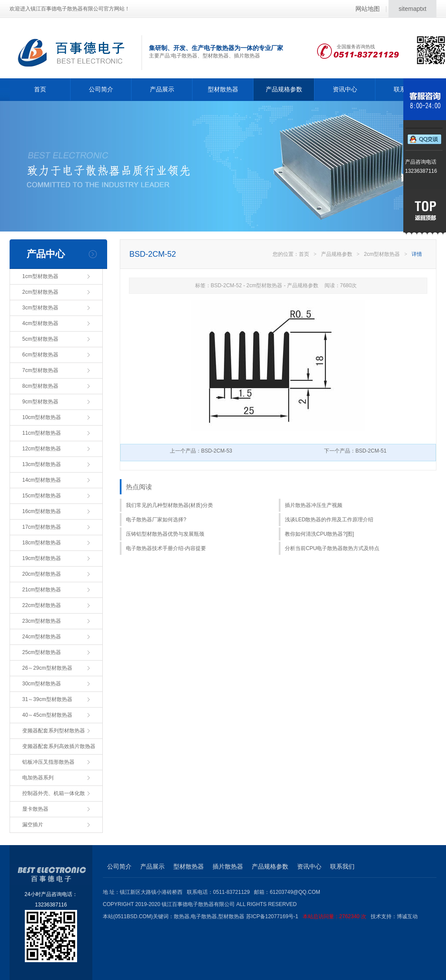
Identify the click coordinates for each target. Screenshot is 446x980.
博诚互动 (407, 916)
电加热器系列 (38, 778)
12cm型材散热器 (42, 449)
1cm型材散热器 (40, 276)
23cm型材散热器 (42, 621)
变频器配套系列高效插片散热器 (59, 746)
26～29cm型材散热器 (47, 668)
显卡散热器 (35, 809)
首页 (40, 89)
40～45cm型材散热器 (47, 715)
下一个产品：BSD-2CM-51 (355, 451)
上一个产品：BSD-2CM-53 (201, 451)
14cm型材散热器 (42, 480)
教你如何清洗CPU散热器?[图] (319, 534)
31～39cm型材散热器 (47, 699)
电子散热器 (204, 916)
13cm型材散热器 (42, 464)
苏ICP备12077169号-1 (308, 916)
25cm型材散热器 (42, 652)
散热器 (182, 916)
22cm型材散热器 (42, 605)
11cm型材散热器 (42, 433)
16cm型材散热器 (42, 511)
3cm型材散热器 (40, 308)
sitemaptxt (412, 9)
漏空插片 (33, 825)
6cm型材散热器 (40, 355)
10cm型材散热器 (42, 417)
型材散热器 (223, 89)
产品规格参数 (284, 89)
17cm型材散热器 (42, 527)
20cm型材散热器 (42, 574)
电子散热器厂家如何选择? (156, 520)
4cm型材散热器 (40, 323)
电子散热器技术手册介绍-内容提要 (166, 548)
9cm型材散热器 (40, 402)
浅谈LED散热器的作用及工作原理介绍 (329, 520)
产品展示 (162, 89)
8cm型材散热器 (40, 386)
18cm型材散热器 (42, 543)
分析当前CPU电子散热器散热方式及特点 (332, 548)
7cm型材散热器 (40, 370)
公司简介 (101, 89)
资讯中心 (345, 89)
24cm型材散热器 (42, 637)
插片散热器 (228, 866)
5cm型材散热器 (40, 339)
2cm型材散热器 (40, 292)
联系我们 (342, 866)
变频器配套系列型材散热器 (54, 731)
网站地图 (368, 9)
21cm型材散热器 (42, 590)
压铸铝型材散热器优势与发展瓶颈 (165, 534)
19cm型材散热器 (42, 558)
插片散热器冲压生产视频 (314, 505)
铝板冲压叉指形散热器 (48, 762)
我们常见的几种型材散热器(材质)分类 (169, 505)
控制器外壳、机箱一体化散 (54, 793)
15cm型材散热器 (42, 496)
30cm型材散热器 (42, 684)
